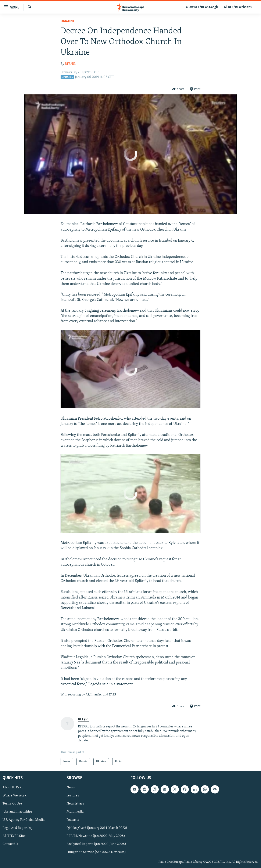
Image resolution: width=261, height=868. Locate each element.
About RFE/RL (13, 788)
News (71, 788)
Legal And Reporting (17, 828)
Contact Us (10, 844)
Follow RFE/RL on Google (202, 7)
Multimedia (75, 812)
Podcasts (73, 820)
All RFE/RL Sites (14, 836)
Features (73, 796)
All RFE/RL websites (238, 7)
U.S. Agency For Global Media (24, 820)
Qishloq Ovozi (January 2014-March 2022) (97, 828)
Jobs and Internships (17, 812)
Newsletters (75, 804)
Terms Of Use (12, 804)
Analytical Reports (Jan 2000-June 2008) (96, 844)
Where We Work (15, 796)
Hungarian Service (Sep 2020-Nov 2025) (96, 852)
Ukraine (68, 21)
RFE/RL (70, 64)
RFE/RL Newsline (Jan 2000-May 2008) (96, 836)
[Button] (178, 89)
